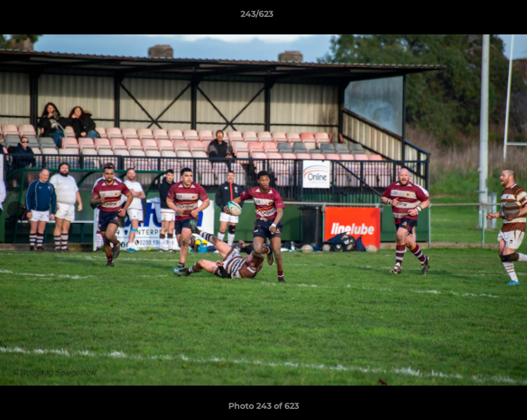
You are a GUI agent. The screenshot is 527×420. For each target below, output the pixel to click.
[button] (478, 17)
